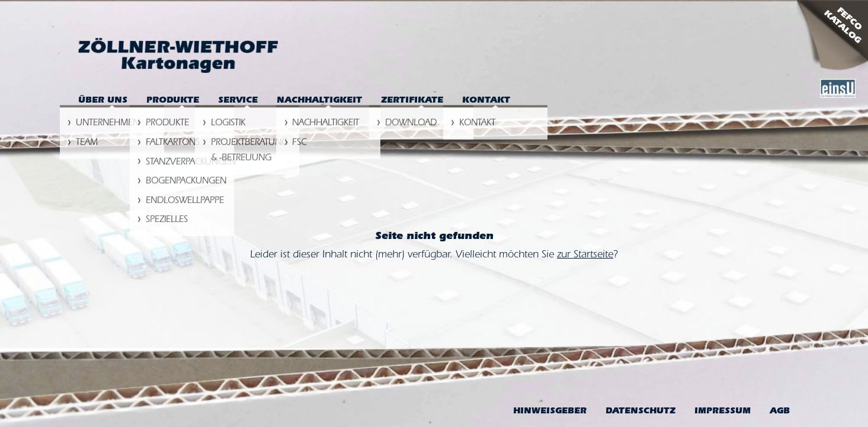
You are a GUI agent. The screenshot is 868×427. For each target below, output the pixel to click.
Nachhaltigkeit (319, 101)
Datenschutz (640, 412)
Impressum (723, 412)
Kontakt (486, 101)
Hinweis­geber (550, 412)
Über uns (103, 101)
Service (238, 101)
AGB (780, 412)
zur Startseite (585, 256)
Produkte (173, 101)
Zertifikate (412, 101)
